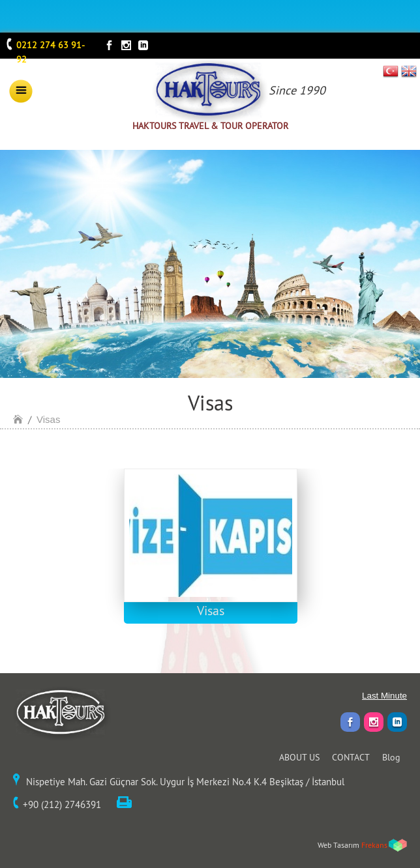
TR (391, 71)
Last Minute (384, 696)
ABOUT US (299, 757)
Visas (48, 419)
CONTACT (351, 757)
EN (409, 71)
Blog (391, 757)
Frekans (374, 845)
